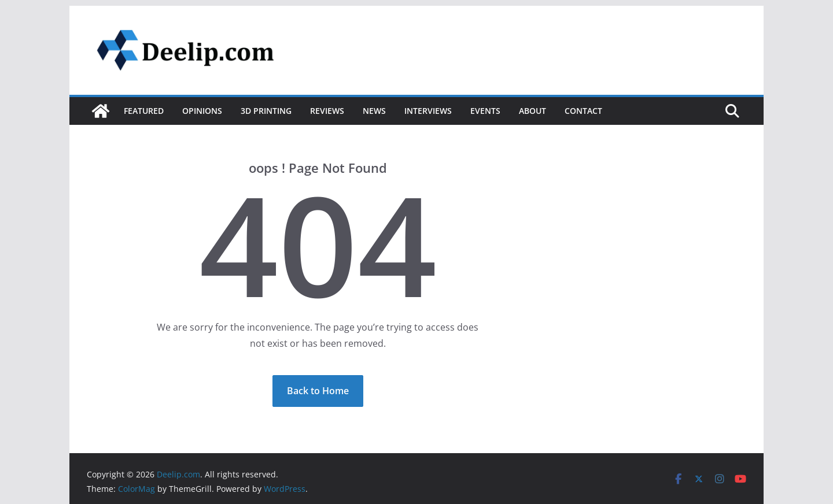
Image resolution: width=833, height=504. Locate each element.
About (532, 111)
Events (485, 111)
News (374, 111)
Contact (583, 111)
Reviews (327, 111)
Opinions (202, 111)
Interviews (428, 111)
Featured (144, 111)
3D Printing (266, 111)
